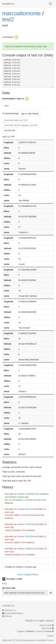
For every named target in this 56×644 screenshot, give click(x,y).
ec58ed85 (30, 494)
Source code (45, 625)
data (7, 106)
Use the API (10, 130)
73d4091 (50, 636)
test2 (8, 19)
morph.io (8, 4)
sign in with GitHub (30, 114)
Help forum (46, 628)
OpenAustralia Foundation (34, 640)
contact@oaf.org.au (14, 613)
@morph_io (10, 610)
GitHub (8, 616)
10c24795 (30, 524)
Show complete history (28, 575)
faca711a (29, 509)
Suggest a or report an (34, 631)
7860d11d (30, 549)
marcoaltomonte (22, 13)
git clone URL (9, 588)
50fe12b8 (29, 536)
